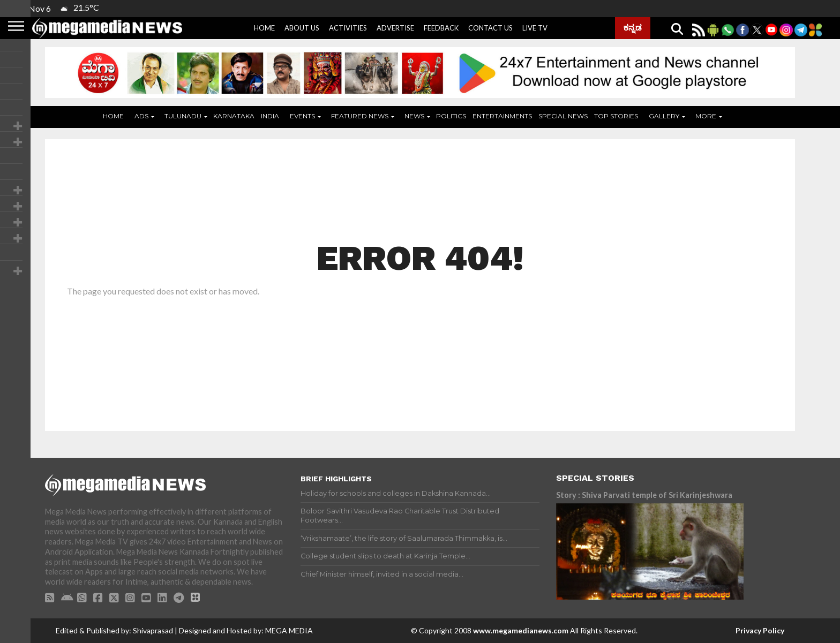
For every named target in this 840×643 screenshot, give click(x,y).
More (706, 116)
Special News (563, 116)
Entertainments (502, 116)
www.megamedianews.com (521, 630)
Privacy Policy (760, 630)
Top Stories (616, 116)
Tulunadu (183, 116)
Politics (451, 116)
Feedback (441, 28)
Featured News (360, 116)
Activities (348, 28)
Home (264, 28)
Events (302, 116)
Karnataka (234, 116)
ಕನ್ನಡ (633, 27)
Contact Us (490, 28)
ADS (141, 116)
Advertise (395, 28)
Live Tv (535, 28)
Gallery (664, 116)
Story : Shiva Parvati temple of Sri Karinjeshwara (644, 495)
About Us (302, 28)
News (414, 116)
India (270, 116)
